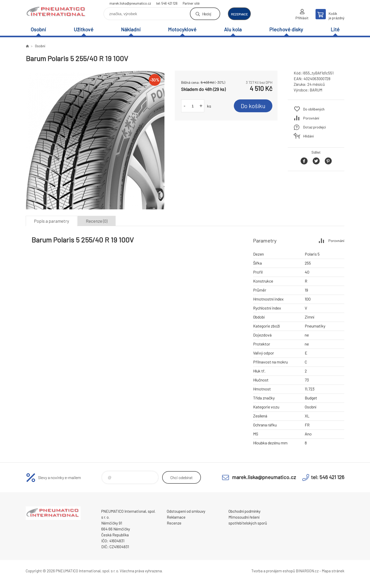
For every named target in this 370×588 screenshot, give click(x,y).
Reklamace (176, 517)
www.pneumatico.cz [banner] (57, 12)
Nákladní (131, 29)
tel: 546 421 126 (167, 3)
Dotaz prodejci (314, 127)
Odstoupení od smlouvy (186, 511)
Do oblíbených (314, 109)
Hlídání (308, 136)
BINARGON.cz (307, 571)
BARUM (316, 90)
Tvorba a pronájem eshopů (273, 571)
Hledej (207, 14)
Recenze (174, 523)
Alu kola (233, 29)
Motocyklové (182, 29)
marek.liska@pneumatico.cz (130, 3)
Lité (335, 29)
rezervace (239, 14)
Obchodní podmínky (244, 511)
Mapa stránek (333, 571)
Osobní (38, 29)
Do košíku (253, 106)
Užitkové (84, 29)
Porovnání (311, 118)
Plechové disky (286, 29)
